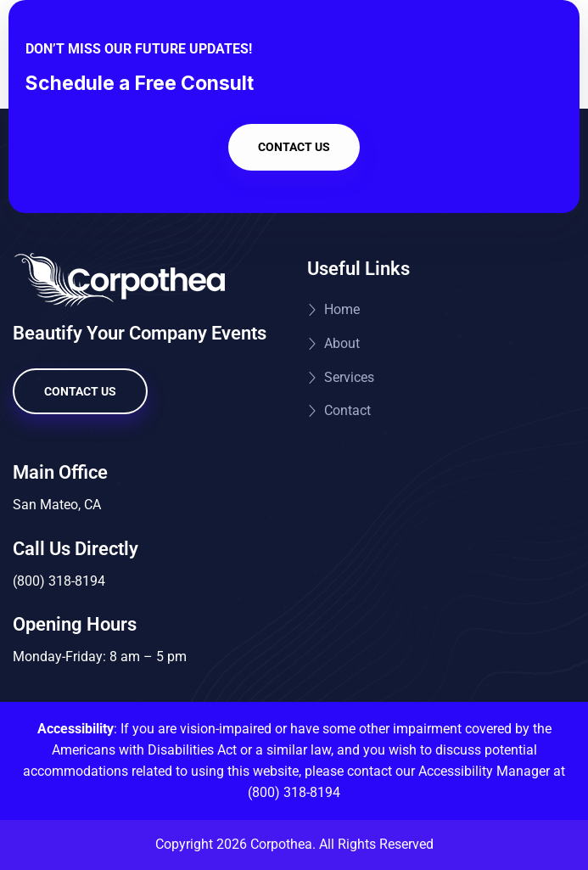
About (342, 343)
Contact (347, 410)
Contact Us (294, 147)
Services (349, 377)
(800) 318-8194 (294, 792)
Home (342, 309)
